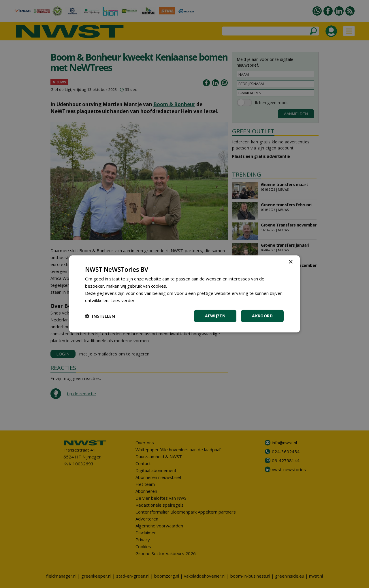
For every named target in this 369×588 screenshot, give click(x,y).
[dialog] (184, 294)
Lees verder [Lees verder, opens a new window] (123, 300)
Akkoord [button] (262, 316)
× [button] (290, 262)
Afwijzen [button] (215, 316)
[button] (100, 316)
